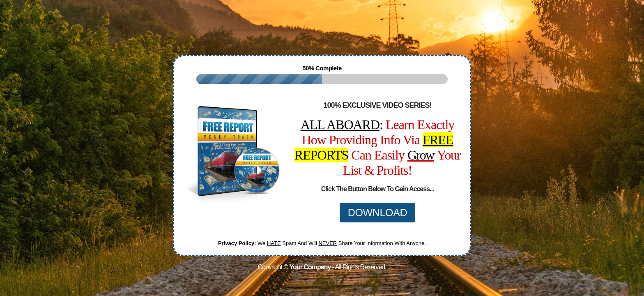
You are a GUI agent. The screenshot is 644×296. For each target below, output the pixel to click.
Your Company (310, 267)
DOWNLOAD (378, 213)
